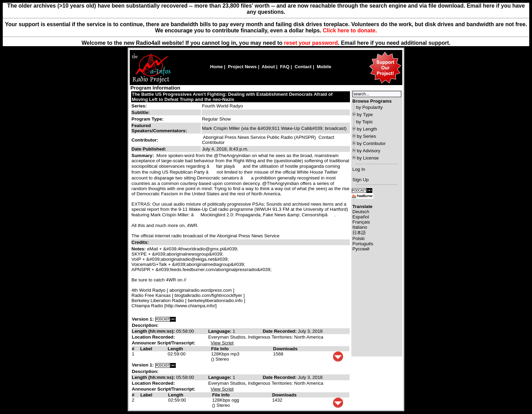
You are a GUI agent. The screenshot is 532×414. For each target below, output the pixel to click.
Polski (359, 239)
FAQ (285, 67)
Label (146, 349)
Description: (145, 325)
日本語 (359, 233)
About (268, 67)
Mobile (324, 67)
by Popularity (369, 107)
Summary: (143, 156)
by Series (366, 136)
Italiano (360, 227)
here (363, 43)
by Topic (365, 122)
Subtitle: (141, 112)
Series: (139, 106)
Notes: (139, 249)
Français (361, 222)
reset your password (311, 43)
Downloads (285, 349)
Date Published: (149, 149)
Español (361, 217)
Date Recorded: (280, 331)
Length (175, 349)
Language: (220, 331)
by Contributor (371, 143)
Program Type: (147, 119)
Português (363, 244)
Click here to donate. (350, 30)
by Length (367, 129)
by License (368, 158)
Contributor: (145, 140)
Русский (361, 249)
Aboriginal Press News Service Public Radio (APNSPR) (259, 137)
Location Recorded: (153, 337)
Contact (303, 67)
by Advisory (369, 151)
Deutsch (361, 212)
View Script (222, 343)
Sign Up (360, 180)
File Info (220, 349)
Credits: (141, 242)
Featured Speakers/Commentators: (159, 128)
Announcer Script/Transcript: (163, 343)
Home (216, 67)
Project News (242, 67)
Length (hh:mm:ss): (154, 331)
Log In (359, 169)
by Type (365, 115)
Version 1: (143, 319)
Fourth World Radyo (222, 106)
